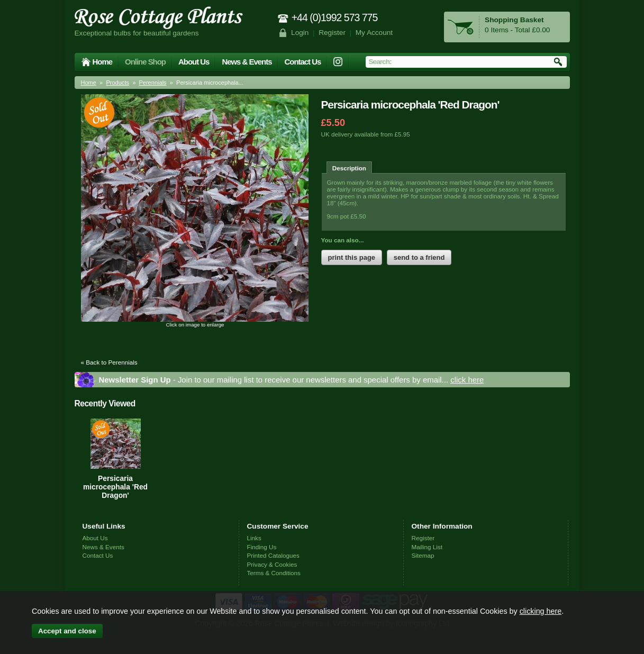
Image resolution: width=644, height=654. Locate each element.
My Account (374, 33)
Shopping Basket (514, 20)
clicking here (541, 611)
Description (349, 168)
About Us (194, 62)
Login (300, 33)
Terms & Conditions (274, 573)
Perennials (152, 83)
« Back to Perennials (109, 362)
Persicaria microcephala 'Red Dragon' (115, 487)
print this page (352, 257)
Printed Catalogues (273, 555)
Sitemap (423, 555)
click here (467, 380)
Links (254, 538)
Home (103, 62)
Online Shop (145, 62)
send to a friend (419, 257)
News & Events (247, 62)
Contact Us (302, 62)
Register (332, 33)
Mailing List (427, 547)
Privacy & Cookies (272, 564)
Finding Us (262, 547)
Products (117, 83)
